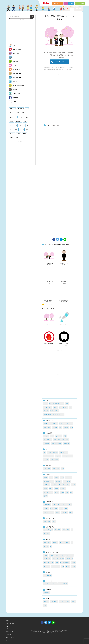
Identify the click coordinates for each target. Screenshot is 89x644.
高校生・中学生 (50, 67)
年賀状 (12, 138)
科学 (55, 440)
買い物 (58, 512)
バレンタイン (67, 481)
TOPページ (8, 620)
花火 (72, 492)
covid (27, 109)
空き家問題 (47, 593)
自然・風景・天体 (50, 527)
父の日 (62, 492)
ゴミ (54, 559)
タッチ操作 (21, 109)
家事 (66, 509)
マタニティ (70, 423)
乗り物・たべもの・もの (52, 552)
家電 (45, 562)
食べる (12, 113)
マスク (24, 134)
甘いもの (12, 134)
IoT (45, 452)
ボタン (73, 602)
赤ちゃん (46, 411)
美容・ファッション (63, 440)
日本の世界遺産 (48, 575)
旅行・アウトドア (48, 492)
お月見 (45, 477)
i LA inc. (45, 633)
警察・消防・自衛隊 (57, 443)
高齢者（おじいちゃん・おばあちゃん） (54, 415)
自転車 (73, 562)
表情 (70, 407)
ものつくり (59, 436)
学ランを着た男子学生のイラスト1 (64, 264)
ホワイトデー (62, 485)
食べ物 (68, 566)
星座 (68, 530)
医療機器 (66, 427)
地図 (45, 521)
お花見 (62, 477)
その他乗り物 (69, 559)
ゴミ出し (21, 117)
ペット (61, 509)
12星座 (18, 113)
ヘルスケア (62, 423)
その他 (45, 403)
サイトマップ (9, 640)
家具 (49, 521)
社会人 (55, 407)
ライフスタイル (49, 502)
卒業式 (50, 70)
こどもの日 (59, 481)
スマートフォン (64, 452)
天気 (59, 530)
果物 (16, 130)
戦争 (54, 469)
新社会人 (63, 489)
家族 (67, 403)
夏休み (51, 489)
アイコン (46, 602)
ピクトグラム (13, 125)
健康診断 (55, 427)
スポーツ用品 (60, 559)
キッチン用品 (47, 559)
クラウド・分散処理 (53, 452)
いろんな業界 (49, 433)
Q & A (66, 4)
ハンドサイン (54, 602)
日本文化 (48, 572)
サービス (46, 436)
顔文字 (19, 134)
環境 (63, 469)
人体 (45, 427)
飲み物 (73, 566)
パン (11, 130)
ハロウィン (47, 485)
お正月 (51, 477)
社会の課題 (48, 466)
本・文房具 (51, 562)
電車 (63, 566)
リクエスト (19, 121)
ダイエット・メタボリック (50, 423)
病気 (72, 427)
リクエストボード (80, 4)
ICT (46, 449)
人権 (45, 469)
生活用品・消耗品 (65, 562)
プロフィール (13, 117)
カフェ (54, 505)
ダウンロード (59, 62)
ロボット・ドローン (68, 456)
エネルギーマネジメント (50, 584)
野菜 (27, 130)
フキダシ (21, 130)
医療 (60, 427)
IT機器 (51, 555)
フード (52, 436)
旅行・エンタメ (48, 440)
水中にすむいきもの (64, 542)
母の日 (57, 492)
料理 (25, 121)
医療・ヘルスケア (50, 420)
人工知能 (46, 460)
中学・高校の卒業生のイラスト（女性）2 (64, 282)
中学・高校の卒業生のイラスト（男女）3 (64, 301)
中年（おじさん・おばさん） (57, 403)
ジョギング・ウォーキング (65, 505)
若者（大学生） (63, 407)
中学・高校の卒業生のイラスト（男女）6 (49, 264)
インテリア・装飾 (60, 555)
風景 (48, 534)
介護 (49, 427)
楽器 (57, 562)
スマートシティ (49, 581)
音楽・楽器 (64, 512)
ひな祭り (54, 485)
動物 (45, 542)
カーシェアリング (63, 584)
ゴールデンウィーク (49, 481)
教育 (65, 436)
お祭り (57, 477)
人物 (45, 67)
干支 (49, 542)
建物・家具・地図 (50, 518)
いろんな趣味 (47, 505)
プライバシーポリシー (10, 637)
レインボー (22, 125)
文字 (45, 605)
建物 (54, 521)
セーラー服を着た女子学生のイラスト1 (49, 282)
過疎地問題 (48, 590)
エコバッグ (13, 109)
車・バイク (47, 566)
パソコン (58, 456)
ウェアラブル (70, 555)
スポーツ (46, 509)
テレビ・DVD (54, 509)
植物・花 (55, 542)
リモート (28, 117)
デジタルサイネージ (49, 456)
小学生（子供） (48, 407)
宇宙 (64, 530)
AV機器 (46, 555)
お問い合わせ (9, 635)
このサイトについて (57, 4)
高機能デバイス (54, 460)
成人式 (57, 489)
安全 (49, 469)
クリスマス (69, 477)
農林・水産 (67, 443)
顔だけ (12, 121)
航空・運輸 (47, 443)
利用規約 (71, 4)
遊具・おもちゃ (55, 566)
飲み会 (71, 512)
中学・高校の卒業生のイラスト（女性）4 (49, 301)
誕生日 (45, 496)
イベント (46, 70)
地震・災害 (50, 530)
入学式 (73, 485)
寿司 (28, 125)
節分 (67, 492)
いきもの (48, 540)
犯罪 (58, 469)
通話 (23, 113)
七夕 (68, 485)
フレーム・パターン (64, 602)
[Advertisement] (59, 86)
